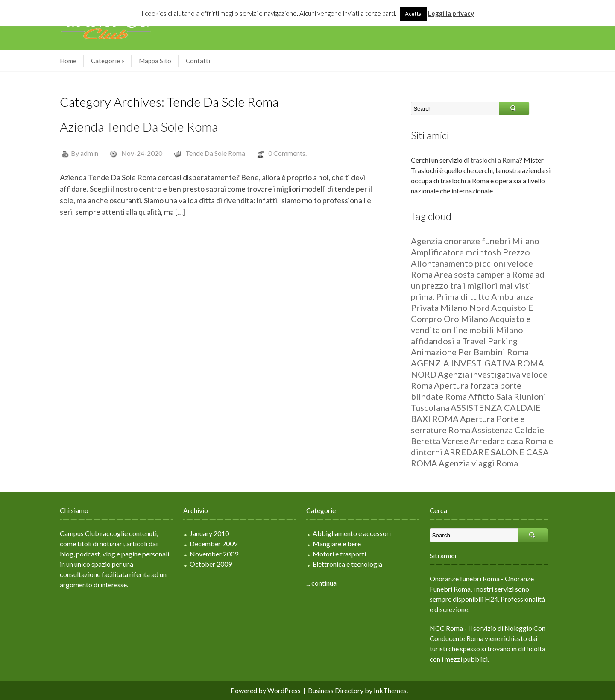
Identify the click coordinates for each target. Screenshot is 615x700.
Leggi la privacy (451, 13)
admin (89, 153)
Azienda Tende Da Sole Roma (139, 126)
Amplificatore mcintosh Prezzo (470, 252)
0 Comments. (287, 153)
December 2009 (214, 543)
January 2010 (209, 533)
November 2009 (214, 554)
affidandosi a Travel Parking (464, 341)
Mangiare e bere (337, 543)
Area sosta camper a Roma (484, 274)
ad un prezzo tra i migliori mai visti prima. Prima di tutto (478, 285)
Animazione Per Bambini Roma (470, 352)
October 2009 (211, 564)
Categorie (108, 61)
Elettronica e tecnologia (347, 564)
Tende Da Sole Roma (215, 153)
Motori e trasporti (339, 554)
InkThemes (390, 690)
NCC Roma (446, 628)
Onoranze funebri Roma (465, 578)
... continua (321, 583)
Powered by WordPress (266, 690)
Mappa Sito (155, 61)
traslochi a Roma (495, 160)
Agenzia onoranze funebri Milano (475, 241)
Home (68, 61)
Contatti (198, 61)
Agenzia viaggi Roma (478, 463)
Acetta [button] (413, 14)
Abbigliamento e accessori (352, 533)
